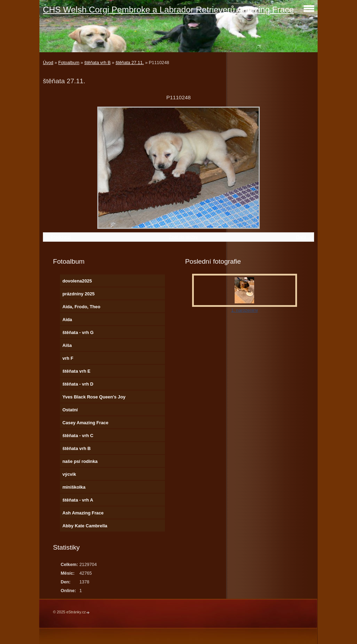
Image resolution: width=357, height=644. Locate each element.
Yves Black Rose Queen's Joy (94, 397)
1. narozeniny (245, 310)
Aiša (67, 345)
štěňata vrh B (97, 63)
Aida (67, 320)
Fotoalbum (69, 63)
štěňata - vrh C (78, 436)
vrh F (68, 358)
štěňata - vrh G (78, 332)
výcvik (69, 474)
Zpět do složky (184, 237)
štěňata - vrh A (78, 500)
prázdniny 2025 (78, 294)
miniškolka (74, 487)
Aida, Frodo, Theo (81, 307)
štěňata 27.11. (130, 63)
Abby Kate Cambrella (85, 526)
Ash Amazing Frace (83, 513)
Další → (304, 237)
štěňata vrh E (76, 371)
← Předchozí (58, 237)
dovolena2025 (77, 281)
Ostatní (70, 410)
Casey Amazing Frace (85, 423)
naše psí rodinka (80, 461)
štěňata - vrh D (78, 384)
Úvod (48, 63)
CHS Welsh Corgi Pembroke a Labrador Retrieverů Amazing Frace (168, 10)
